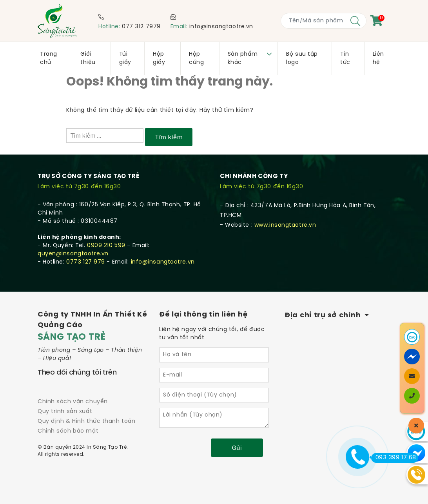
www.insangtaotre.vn (285, 225)
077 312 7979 (141, 27)
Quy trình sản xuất (65, 412)
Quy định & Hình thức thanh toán (86, 421)
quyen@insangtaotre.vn (73, 254)
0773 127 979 (86, 262)
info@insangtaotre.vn (221, 27)
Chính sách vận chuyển (73, 402)
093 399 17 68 (394, 458)
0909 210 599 (106, 246)
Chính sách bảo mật (68, 431)
